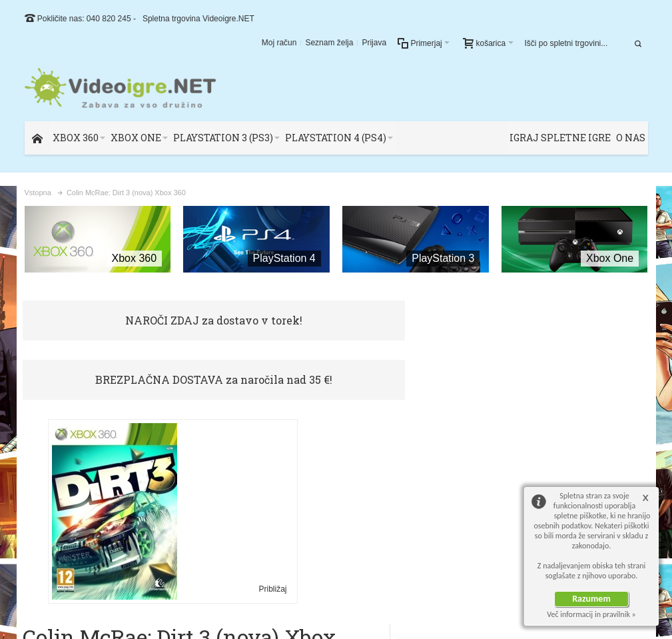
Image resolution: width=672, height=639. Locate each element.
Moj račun (279, 43)
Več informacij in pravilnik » (591, 614)
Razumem (591, 599)
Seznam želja (329, 43)
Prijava (374, 43)
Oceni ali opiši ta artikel (329, 430)
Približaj (198, 528)
